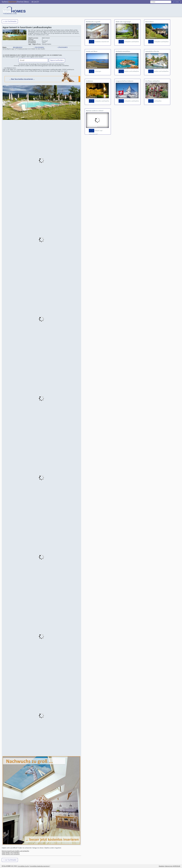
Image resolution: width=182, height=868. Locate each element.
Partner (20, 2)
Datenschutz (169, 866)
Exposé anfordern (57, 60)
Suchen (5, 2)
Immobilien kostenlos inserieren (40, 866)
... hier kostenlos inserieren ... (42, 79)
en (36, 2)
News (27, 2)
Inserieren (12, 2)
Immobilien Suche (23, 866)
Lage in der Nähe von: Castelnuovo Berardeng (17, 70)
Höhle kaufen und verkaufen (11, 854)
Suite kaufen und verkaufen (11, 852)
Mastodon (162, 866)
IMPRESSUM (177, 866)
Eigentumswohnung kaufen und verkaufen (15, 851)
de (32, 2)
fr (38, 2)
